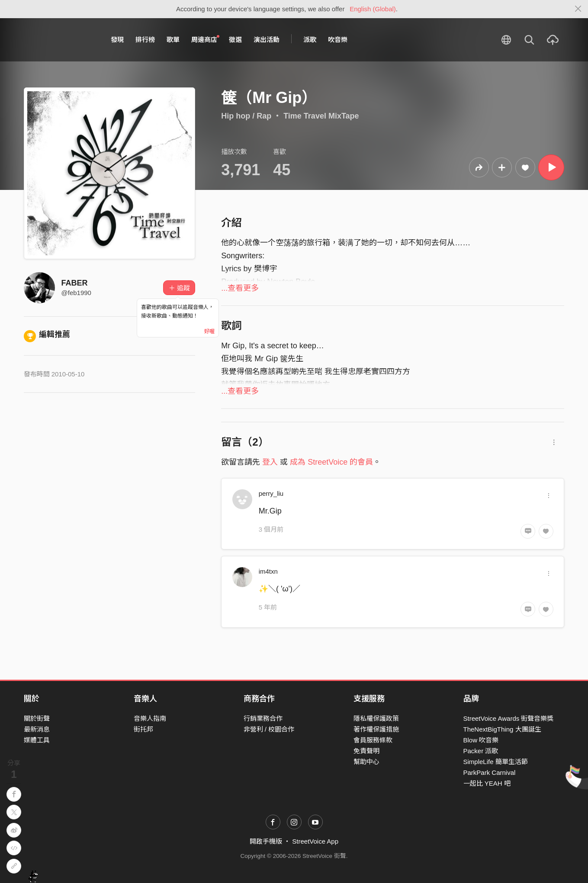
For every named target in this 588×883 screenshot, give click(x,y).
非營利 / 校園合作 (269, 729)
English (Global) (373, 9)
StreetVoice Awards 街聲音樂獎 (509, 718)
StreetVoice (59, 40)
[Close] (578, 9)
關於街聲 (37, 718)
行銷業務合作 (263, 718)
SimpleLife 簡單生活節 (496, 762)
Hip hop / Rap (246, 116)
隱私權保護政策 (376, 718)
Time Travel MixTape (321, 116)
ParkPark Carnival (490, 772)
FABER (75, 283)
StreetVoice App (315, 841)
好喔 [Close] (209, 331)
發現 (117, 40)
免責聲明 (366, 751)
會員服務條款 (373, 740)
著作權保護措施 (376, 729)
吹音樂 (338, 40)
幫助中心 (366, 762)
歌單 (173, 40)
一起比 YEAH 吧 (487, 783)
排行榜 (145, 40)
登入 (270, 462)
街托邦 (143, 729)
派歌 (310, 40)
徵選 (235, 40)
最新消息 (37, 729)
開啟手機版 (266, 841)
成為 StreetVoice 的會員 (331, 462)
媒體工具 (37, 740)
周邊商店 (206, 39)
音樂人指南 (150, 718)
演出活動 (267, 40)
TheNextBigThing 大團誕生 (502, 729)
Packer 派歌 (481, 751)
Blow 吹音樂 (481, 740)
